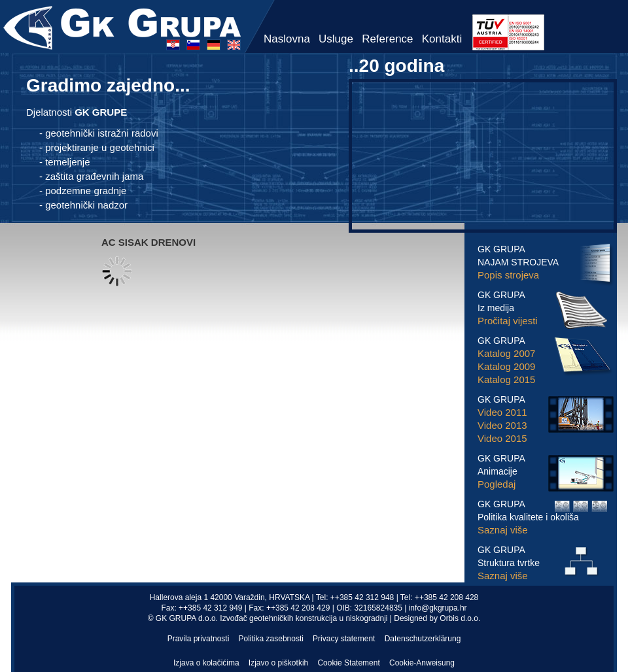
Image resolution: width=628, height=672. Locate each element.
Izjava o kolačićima (206, 663)
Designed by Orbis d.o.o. (437, 618)
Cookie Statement (348, 663)
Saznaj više (503, 530)
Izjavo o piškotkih (278, 663)
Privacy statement (344, 639)
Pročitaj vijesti (508, 321)
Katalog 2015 (506, 379)
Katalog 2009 (506, 366)
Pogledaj (497, 484)
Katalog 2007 (506, 353)
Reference (387, 39)
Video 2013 (502, 425)
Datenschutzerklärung (423, 639)
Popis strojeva (508, 275)
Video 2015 (502, 438)
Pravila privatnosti (199, 639)
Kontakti (442, 39)
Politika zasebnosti (271, 639)
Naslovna (287, 39)
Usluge (336, 39)
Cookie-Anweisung (422, 663)
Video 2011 (502, 412)
